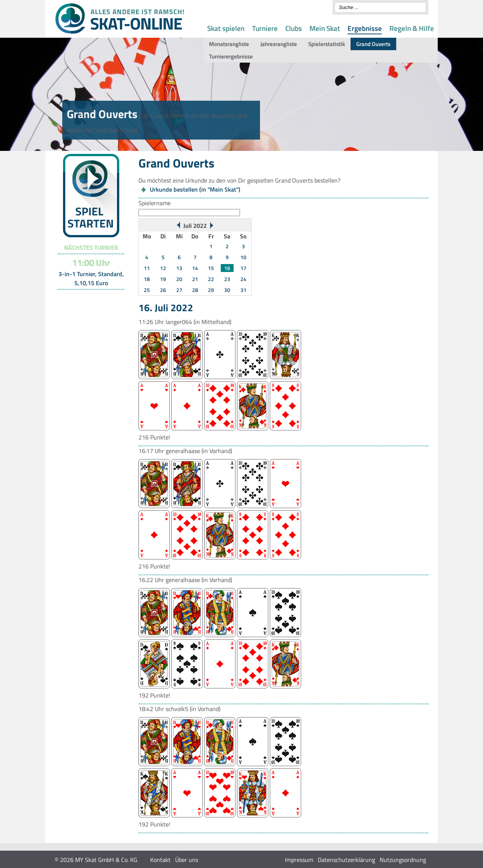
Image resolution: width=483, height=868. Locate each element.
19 (163, 279)
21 (195, 279)
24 (243, 279)
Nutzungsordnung (403, 860)
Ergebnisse (365, 28)
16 (227, 268)
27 (179, 290)
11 (147, 268)
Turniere (265, 28)
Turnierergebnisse (231, 56)
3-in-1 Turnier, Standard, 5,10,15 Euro (91, 278)
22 (211, 279)
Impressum (299, 860)
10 (243, 257)
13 (179, 268)
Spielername (155, 203)
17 (243, 268)
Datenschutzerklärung (346, 860)
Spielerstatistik (327, 44)
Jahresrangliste (279, 44)
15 (211, 268)
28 (195, 290)
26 (163, 290)
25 (147, 290)
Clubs (294, 28)
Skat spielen (226, 28)
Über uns (187, 860)
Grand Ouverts (373, 44)
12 (163, 268)
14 (195, 268)
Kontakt (160, 860)
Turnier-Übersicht (88, 299)
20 (179, 279)
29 (211, 290)
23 (227, 279)
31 (243, 290)
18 (147, 279)
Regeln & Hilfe (412, 28)
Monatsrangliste (229, 44)
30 (227, 290)
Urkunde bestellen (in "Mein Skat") (195, 189)
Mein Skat (325, 28)
